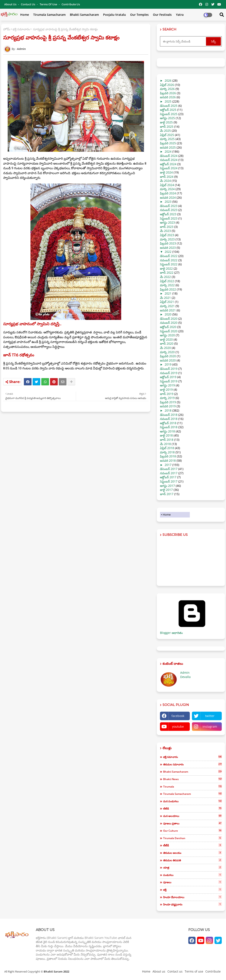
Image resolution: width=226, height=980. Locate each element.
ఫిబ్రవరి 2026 (168, 93)
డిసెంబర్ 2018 (169, 415)
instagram (210, 726)
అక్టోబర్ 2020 (168, 327)
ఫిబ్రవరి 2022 (168, 289)
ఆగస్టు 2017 (167, 486)
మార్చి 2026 (167, 89)
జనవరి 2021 (168, 310)
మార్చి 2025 (167, 139)
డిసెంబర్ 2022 (169, 256)
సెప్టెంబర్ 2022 (169, 264)
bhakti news (192, 779)
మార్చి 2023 (167, 239)
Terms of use (49, 4)
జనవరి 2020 (168, 360)
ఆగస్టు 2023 (167, 222)
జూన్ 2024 (167, 177)
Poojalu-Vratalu (114, 15)
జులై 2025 (166, 122)
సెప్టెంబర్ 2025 (169, 114)
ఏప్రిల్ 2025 (167, 135)
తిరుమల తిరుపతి (192, 860)
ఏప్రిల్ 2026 (167, 85)
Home (25, 15)
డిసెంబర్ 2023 (169, 206)
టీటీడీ (192, 845)
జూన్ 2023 (167, 227)
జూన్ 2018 (167, 440)
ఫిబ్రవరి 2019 (168, 402)
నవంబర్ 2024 (169, 160)
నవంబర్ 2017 (169, 473)
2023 (168, 202)
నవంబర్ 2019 (169, 373)
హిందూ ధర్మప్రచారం (192, 904)
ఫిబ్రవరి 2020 (168, 356)
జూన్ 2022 (167, 272)
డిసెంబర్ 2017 (169, 469)
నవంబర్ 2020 (169, 323)
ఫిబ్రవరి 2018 (168, 456)
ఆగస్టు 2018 (167, 431)
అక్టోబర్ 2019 (168, 377)
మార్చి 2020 (167, 352)
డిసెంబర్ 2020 (169, 319)
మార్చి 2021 (167, 306)
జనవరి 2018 (168, 460)
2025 (168, 101)
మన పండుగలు (192, 801)
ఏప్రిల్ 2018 (167, 448)
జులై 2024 (166, 172)
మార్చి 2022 (167, 285)
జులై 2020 (166, 339)
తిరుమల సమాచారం (192, 764)
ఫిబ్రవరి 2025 (168, 143)
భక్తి (192, 890)
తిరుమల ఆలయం (192, 853)
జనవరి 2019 (168, 406)
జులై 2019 (166, 390)
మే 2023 (165, 231)
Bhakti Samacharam (84, 15)
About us (159, 971)
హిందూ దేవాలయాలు (192, 897)
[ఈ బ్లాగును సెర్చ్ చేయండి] (183, 41)
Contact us (28, 4)
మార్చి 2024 (167, 189)
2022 (168, 252)
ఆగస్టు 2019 (167, 385)
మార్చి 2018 (167, 452)
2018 (168, 410)
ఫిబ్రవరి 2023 (168, 243)
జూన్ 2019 (167, 394)
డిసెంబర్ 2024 (169, 156)
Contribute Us (71, 4)
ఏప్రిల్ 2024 (167, 185)
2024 (168, 151)
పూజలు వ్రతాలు (192, 823)
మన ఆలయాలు (192, 816)
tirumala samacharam (192, 794)
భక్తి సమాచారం (21, 29)
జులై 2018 (166, 435)
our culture (192, 831)
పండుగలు (192, 875)
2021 (168, 293)
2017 (168, 465)
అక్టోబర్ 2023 (168, 214)
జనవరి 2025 (168, 147)
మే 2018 (165, 444)
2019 (168, 364)
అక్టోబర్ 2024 (168, 164)
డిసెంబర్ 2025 (169, 106)
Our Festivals (162, 15)
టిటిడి (192, 808)
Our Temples (139, 15)
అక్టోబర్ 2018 (168, 423)
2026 (168, 80)
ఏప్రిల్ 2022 (167, 281)
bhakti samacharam (192, 772)
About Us (11, 4)
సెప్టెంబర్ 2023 (169, 218)
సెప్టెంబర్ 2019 (169, 381)
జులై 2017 (166, 490)
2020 (168, 314)
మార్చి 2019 (167, 398)
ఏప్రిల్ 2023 (167, 235)
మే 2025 (165, 131)
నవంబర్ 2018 (169, 419)
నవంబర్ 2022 (169, 260)
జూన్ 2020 (167, 343)
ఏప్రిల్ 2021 (167, 302)
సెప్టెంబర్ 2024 (169, 168)
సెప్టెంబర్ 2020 (169, 331)
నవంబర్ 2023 (169, 210)
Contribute (213, 971)
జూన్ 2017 (167, 494)
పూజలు (192, 882)
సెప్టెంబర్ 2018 (169, 427)
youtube (178, 726)
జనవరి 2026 (168, 97)
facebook (178, 716)
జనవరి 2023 (168, 248)
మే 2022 (165, 277)
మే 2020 (165, 348)
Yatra (180, 15)
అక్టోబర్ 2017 (168, 477)
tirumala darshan (192, 838)
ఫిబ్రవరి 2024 (168, 193)
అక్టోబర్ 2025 (168, 110)
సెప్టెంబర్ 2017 (169, 481)
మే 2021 (165, 298)
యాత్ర (192, 867)
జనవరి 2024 (168, 197)
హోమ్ (7, 29)
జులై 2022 (166, 268)
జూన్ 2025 (167, 126)
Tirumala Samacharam (49, 15)
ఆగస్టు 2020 (167, 335)
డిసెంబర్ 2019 (169, 369)
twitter (210, 716)
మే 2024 (165, 181)
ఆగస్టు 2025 (167, 118)
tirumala (192, 786)
